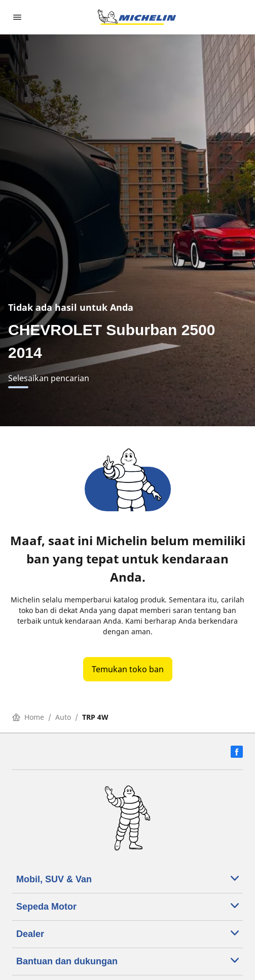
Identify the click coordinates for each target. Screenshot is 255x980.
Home (28, 717)
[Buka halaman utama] (137, 17)
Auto (63, 717)
